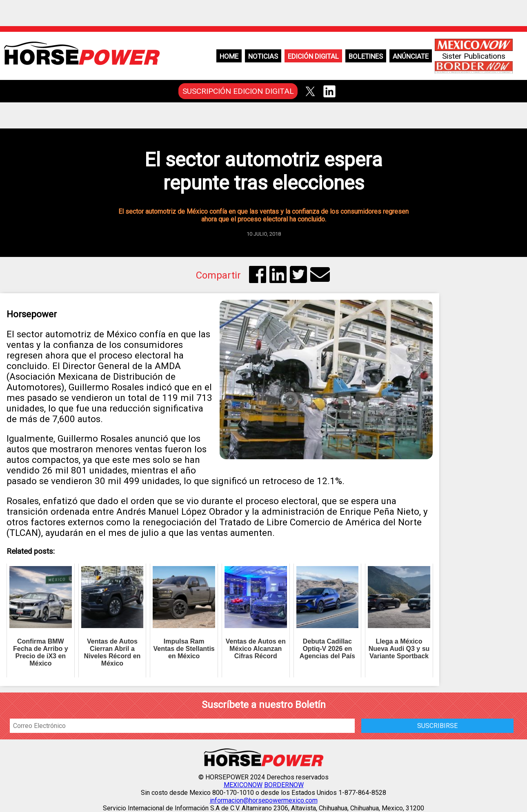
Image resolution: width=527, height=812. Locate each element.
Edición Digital (313, 56)
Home (229, 56)
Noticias (263, 56)
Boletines (366, 56)
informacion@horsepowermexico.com (264, 800)
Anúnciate (411, 56)
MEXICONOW (243, 785)
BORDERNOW (284, 785)
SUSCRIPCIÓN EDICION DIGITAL (238, 91)
